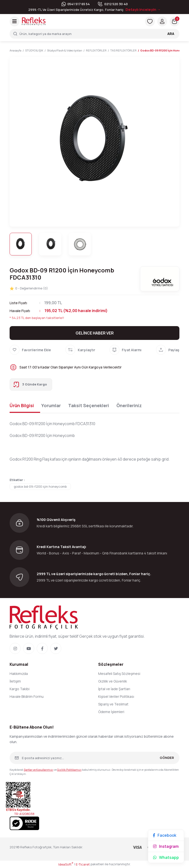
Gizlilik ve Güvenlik (113, 681)
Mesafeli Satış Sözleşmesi (119, 674)
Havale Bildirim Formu (27, 696)
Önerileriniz (129, 405)
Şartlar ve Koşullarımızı (39, 770)
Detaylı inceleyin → (143, 9)
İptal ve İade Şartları (114, 689)
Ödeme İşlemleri (111, 712)
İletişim (15, 681)
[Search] (94, 34)
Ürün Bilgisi (22, 405)
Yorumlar (51, 405)
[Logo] (34, 21)
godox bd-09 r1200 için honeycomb (40, 486)
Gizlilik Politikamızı (69, 770)
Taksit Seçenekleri (89, 405)
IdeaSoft (66, 864)
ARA (171, 34)
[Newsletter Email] (94, 758)
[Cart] (174, 21)
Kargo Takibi (20, 689)
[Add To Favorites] (30, 350)
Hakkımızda (19, 674)
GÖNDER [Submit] (167, 758)
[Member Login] (162, 21)
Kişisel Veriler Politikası (116, 696)
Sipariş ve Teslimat (113, 704)
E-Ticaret (83, 864)
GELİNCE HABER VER (95, 333)
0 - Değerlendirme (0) (29, 288)
